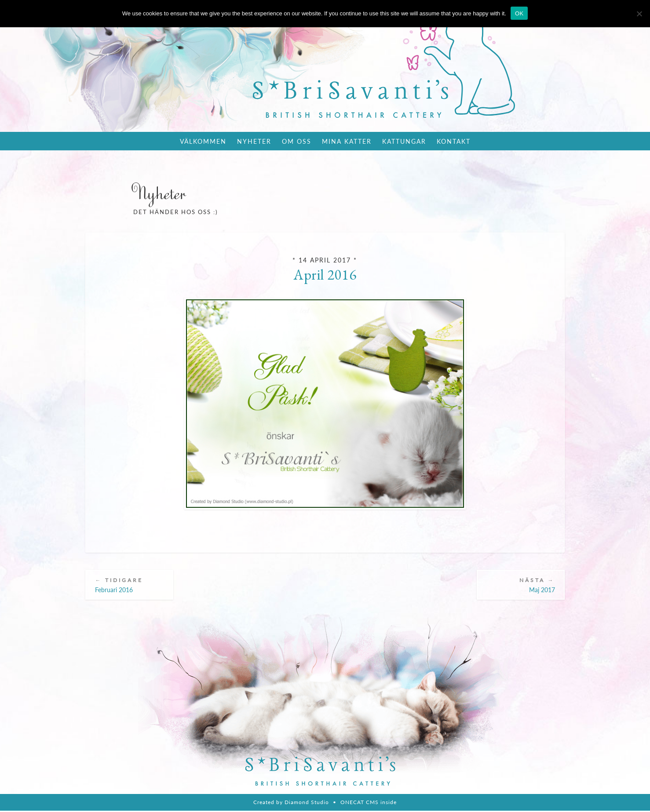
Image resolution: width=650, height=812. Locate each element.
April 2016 (325, 274)
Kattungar (404, 141)
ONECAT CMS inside (369, 803)
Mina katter (347, 141)
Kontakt (454, 141)
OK (519, 13)
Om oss (297, 141)
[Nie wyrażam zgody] (639, 14)
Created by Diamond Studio (291, 803)
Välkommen (203, 141)
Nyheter (254, 141)
